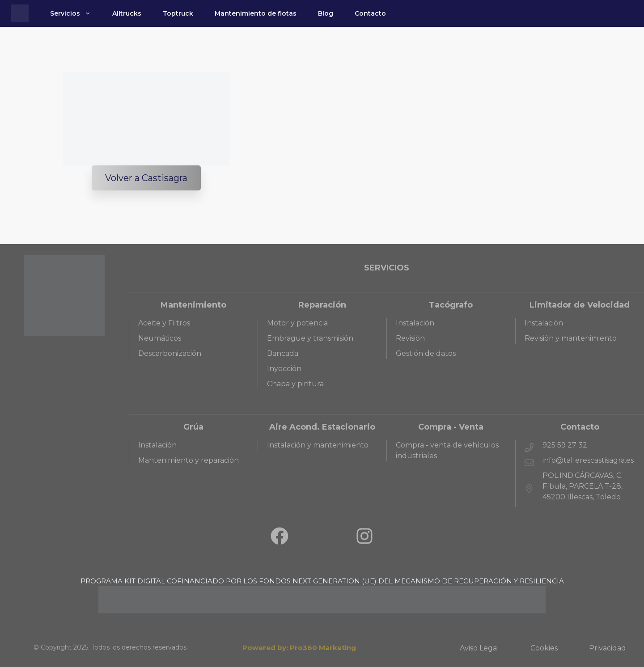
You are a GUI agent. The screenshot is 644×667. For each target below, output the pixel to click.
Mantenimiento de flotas (256, 13)
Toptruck (178, 13)
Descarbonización (170, 353)
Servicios (76, 13)
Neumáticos (160, 338)
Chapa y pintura (295, 384)
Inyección (284, 369)
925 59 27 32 (565, 445)
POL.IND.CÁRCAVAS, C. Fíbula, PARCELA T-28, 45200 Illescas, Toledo (583, 486)
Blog (326, 13)
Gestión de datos (426, 353)
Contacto (370, 13)
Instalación (415, 323)
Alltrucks (127, 13)
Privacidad (608, 648)
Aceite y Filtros (164, 323)
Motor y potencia (297, 323)
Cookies (544, 648)
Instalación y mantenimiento (318, 445)
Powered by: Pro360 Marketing (299, 648)
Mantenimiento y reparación (189, 460)
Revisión (410, 338)
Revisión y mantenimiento (571, 338)
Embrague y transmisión (310, 338)
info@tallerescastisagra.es (588, 460)
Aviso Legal (479, 648)
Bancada (283, 353)
